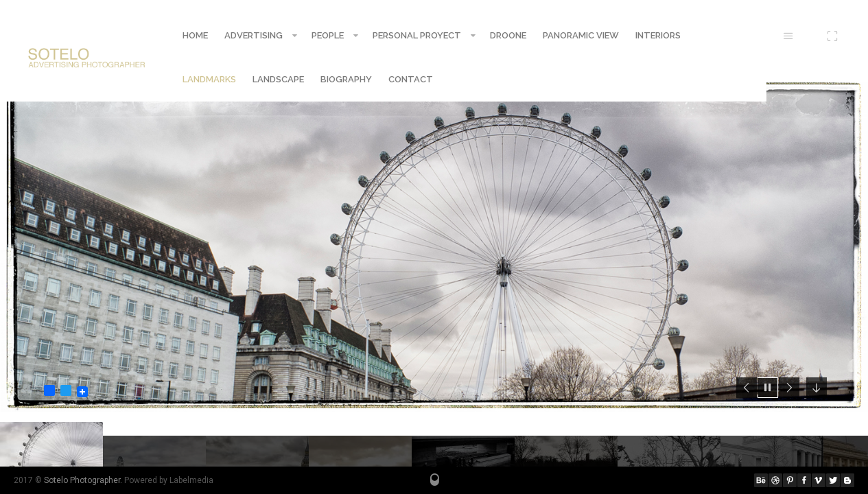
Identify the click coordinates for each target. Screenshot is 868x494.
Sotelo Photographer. (83, 480)
